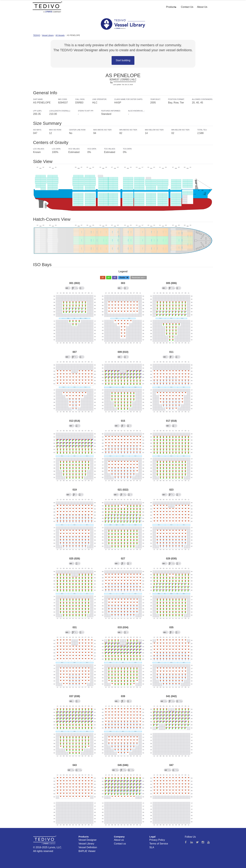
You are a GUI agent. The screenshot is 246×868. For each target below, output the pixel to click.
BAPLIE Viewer (87, 851)
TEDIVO (37, 35)
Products (171, 7)
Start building (123, 60)
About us (119, 840)
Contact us (120, 844)
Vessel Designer (88, 840)
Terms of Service (159, 844)
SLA (152, 847)
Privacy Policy (157, 840)
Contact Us (187, 7)
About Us (202, 7)
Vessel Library (48, 35)
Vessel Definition (88, 847)
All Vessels (60, 35)
